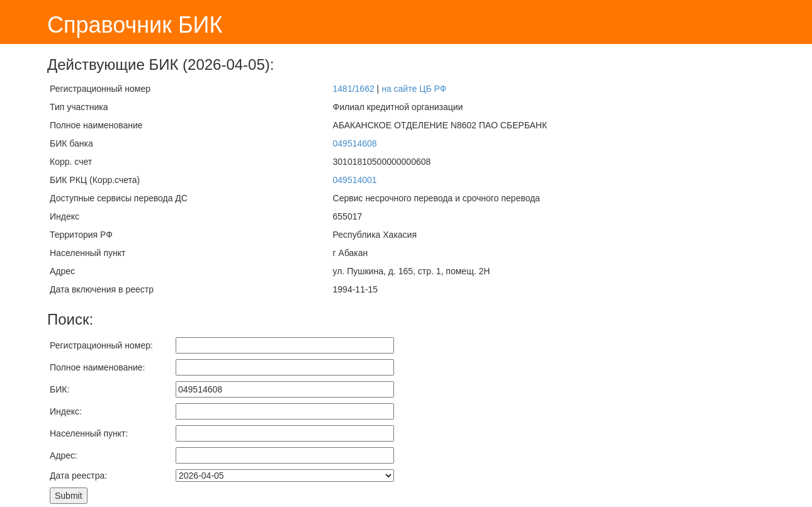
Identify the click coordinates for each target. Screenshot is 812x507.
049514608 (355, 143)
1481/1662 (354, 89)
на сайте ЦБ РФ (414, 89)
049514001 (355, 180)
